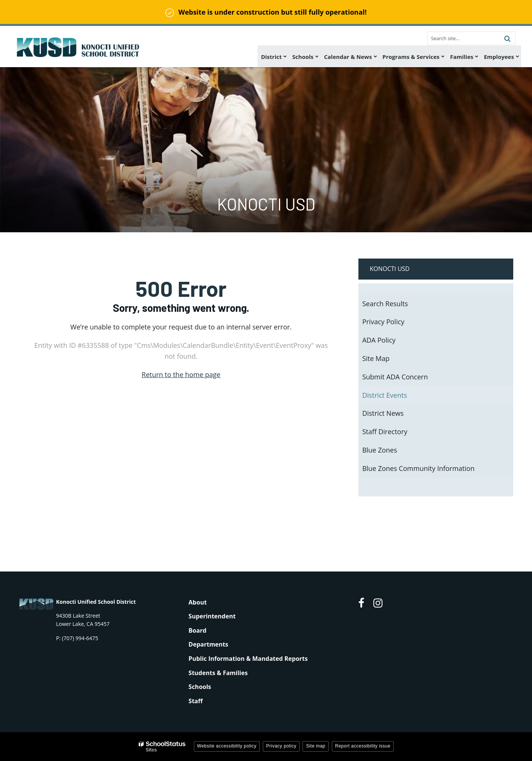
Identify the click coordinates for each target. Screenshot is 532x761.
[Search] (508, 38)
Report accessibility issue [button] (363, 746)
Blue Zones (380, 450)
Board (198, 630)
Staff (196, 701)
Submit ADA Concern (395, 377)
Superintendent (212, 616)
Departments (208, 644)
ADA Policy (379, 340)
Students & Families (218, 673)
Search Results (385, 304)
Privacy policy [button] (281, 746)
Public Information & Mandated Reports (248, 659)
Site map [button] (315, 746)
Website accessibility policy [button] (227, 746)
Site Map (376, 358)
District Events (384, 395)
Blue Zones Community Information (418, 468)
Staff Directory (385, 432)
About (198, 602)
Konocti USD (390, 269)
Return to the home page (181, 374)
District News (383, 413)
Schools (200, 687)
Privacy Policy (383, 322)
